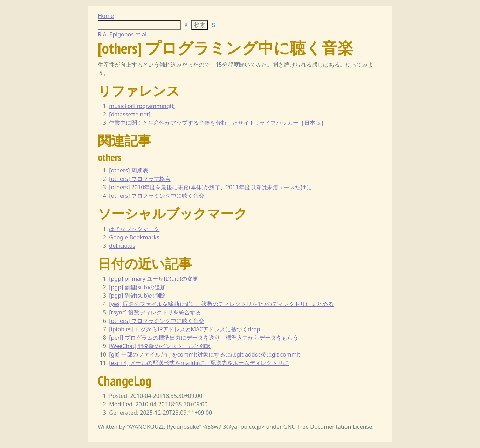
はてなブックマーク (134, 229)
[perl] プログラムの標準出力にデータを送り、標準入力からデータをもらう (204, 338)
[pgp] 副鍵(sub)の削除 (137, 296)
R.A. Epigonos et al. (123, 34)
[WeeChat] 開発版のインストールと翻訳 (160, 346)
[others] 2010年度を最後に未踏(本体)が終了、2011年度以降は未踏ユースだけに (210, 187)
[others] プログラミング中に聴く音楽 (156, 196)
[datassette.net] (130, 114)
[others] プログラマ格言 (140, 179)
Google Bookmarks (134, 237)
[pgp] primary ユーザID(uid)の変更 (153, 279)
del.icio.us (122, 246)
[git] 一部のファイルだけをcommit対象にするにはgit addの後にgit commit (204, 354)
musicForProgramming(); (142, 106)
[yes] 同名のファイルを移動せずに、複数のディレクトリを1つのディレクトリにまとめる (221, 304)
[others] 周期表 (128, 170)
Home (106, 16)
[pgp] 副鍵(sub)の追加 (137, 287)
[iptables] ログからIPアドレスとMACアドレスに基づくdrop (184, 329)
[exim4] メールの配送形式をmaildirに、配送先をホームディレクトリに (199, 363)
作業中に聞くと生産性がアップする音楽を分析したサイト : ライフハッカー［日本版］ (218, 123)
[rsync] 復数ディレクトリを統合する (155, 312)
